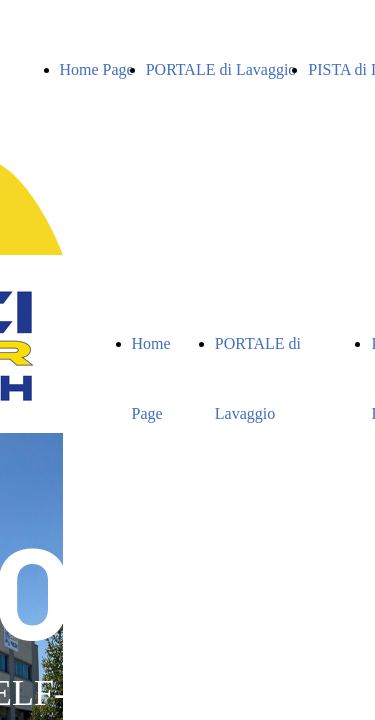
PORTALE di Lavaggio (221, 69)
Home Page (97, 69)
